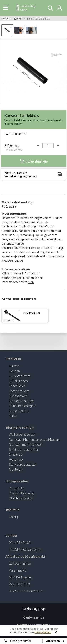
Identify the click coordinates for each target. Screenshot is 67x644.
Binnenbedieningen (22, 406)
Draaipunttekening (21, 493)
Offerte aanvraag (21, 498)
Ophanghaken (18, 396)
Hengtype (16, 460)
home (5, 19)
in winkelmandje (34, 161)
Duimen (14, 366)
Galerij (13, 517)
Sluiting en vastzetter (24, 450)
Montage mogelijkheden (26, 445)
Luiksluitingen (18, 381)
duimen (18, 19)
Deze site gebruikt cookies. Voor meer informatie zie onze (34, 631)
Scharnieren (17, 386)
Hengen (14, 371)
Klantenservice (33, 617)
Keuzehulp (16, 488)
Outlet (13, 416)
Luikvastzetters (20, 376)
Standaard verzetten (23, 464)
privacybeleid (43, 632)
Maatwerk (16, 469)
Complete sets (19, 391)
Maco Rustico (19, 411)
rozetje (18, 261)
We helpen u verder (22, 435)
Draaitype (16, 455)
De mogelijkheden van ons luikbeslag (34, 440)
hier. (31, 282)
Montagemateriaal (22, 401)
